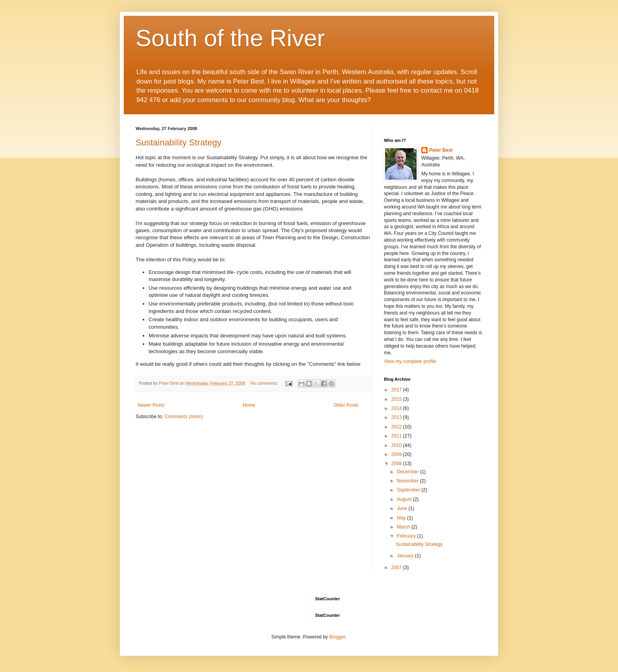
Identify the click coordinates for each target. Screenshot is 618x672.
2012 (397, 427)
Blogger (337, 637)
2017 (397, 390)
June (403, 508)
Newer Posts (151, 405)
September (409, 490)
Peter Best (441, 150)
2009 (397, 454)
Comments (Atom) (183, 417)
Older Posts (346, 405)
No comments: (265, 383)
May (402, 518)
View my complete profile (410, 361)
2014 (397, 408)
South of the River (230, 38)
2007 (397, 568)
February (407, 536)
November (409, 481)
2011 (397, 436)
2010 (397, 445)
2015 (397, 399)
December (409, 472)
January (406, 556)
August (405, 499)
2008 (397, 464)
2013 (397, 417)
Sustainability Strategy (179, 142)
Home (249, 405)
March (404, 527)
